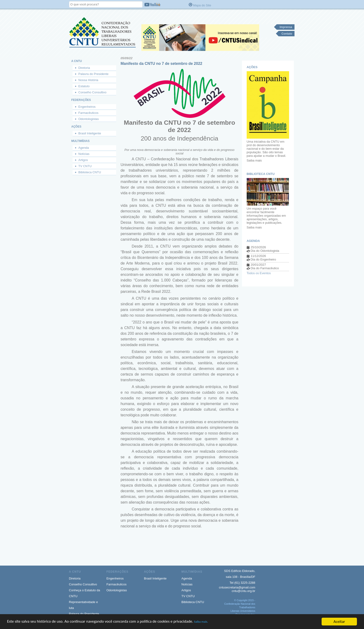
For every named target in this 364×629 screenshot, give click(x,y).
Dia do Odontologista (265, 251)
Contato (287, 34)
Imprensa (286, 27)
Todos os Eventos (259, 273)
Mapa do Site (202, 5)
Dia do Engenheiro (263, 259)
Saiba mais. (202, 624)
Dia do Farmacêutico (265, 268)
